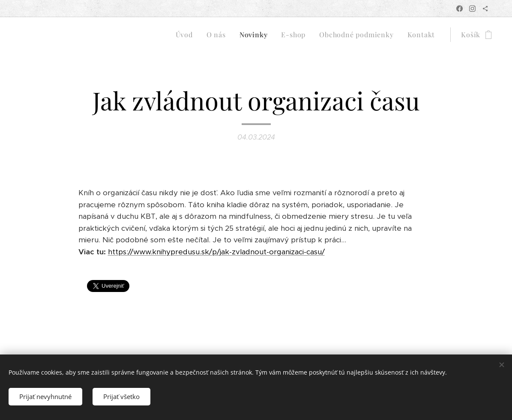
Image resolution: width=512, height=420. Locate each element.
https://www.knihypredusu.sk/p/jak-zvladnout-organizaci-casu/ (216, 252)
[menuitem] (187, 35)
